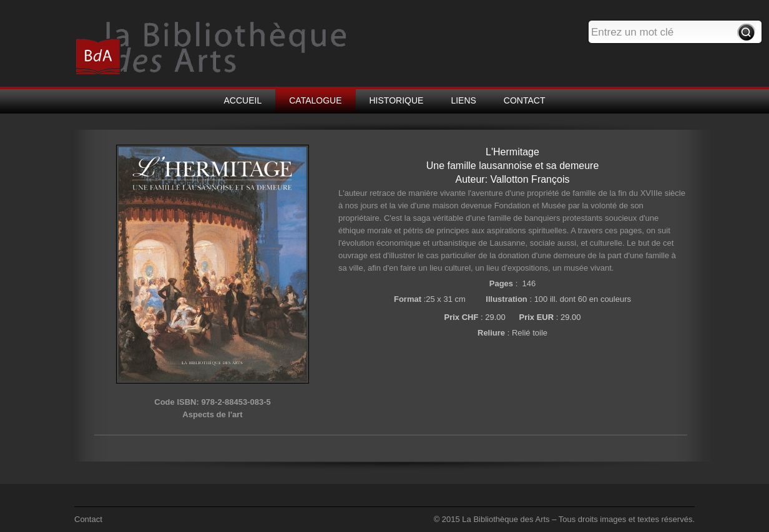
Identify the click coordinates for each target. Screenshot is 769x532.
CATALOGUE (315, 100)
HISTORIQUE (397, 100)
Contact (88, 519)
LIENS (463, 100)
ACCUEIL (243, 100)
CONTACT (525, 100)
